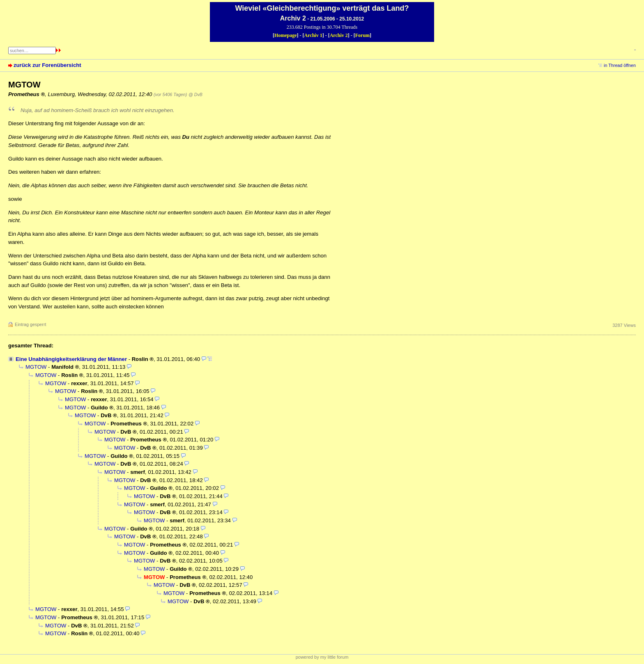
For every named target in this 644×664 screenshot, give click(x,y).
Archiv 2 (339, 35)
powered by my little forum (322, 657)
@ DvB (195, 94)
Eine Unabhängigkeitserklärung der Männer (71, 359)
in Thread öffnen (620, 65)
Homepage (286, 35)
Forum (362, 35)
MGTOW (36, 367)
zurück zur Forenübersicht (47, 65)
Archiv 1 (313, 35)
